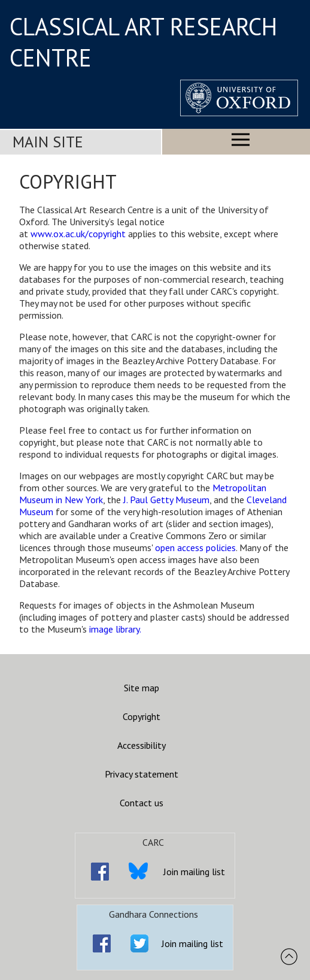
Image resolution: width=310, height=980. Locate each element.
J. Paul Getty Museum (166, 500)
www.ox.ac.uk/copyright (78, 234)
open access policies (195, 548)
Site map (142, 688)
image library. (115, 629)
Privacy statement (142, 774)
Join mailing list (194, 872)
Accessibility (142, 745)
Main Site (48, 142)
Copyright (142, 716)
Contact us (142, 803)
